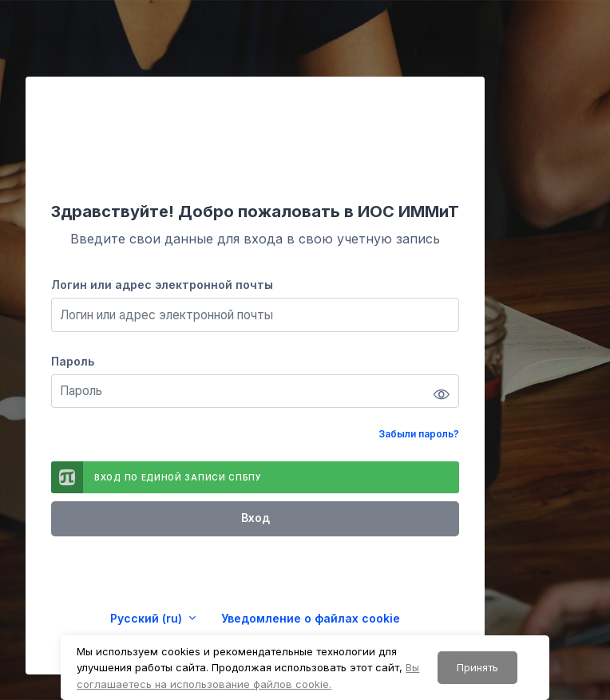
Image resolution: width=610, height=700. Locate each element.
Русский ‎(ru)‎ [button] (148, 618)
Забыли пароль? (419, 434)
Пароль (73, 361)
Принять (477, 667)
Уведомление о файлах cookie (311, 618)
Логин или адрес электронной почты (162, 285)
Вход (255, 518)
